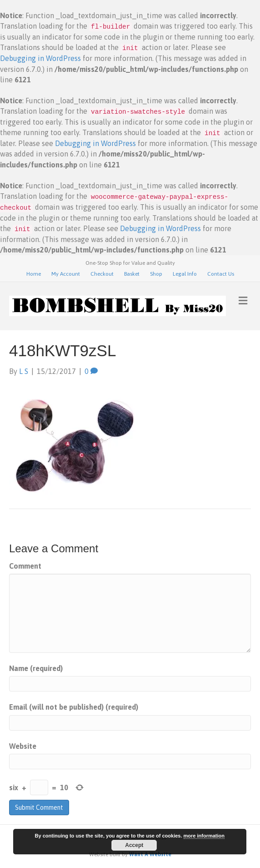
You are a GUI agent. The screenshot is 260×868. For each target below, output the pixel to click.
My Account (66, 274)
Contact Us (221, 274)
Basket (132, 274)
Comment (25, 566)
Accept (134, 845)
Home (34, 274)
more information (204, 836)
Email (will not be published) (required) (74, 707)
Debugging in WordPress (40, 58)
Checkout (102, 274)
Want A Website (150, 854)
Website (23, 746)
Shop (156, 274)
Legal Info (185, 274)
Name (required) (36, 668)
